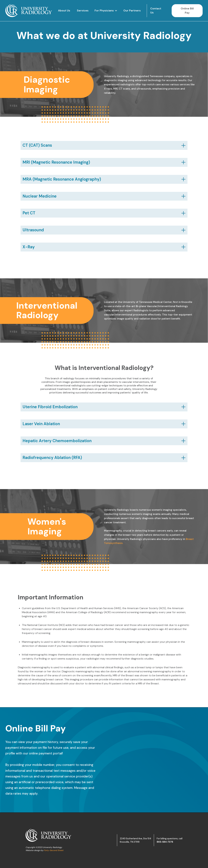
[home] (29, 11)
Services (83, 10)
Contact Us (156, 10)
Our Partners (132, 10)
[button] (106, 11)
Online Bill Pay (187, 11)
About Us (64, 10)
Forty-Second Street (54, 850)
